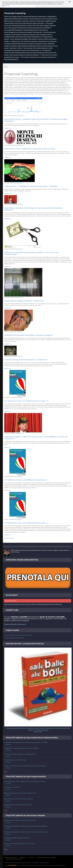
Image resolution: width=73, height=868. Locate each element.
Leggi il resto (7, 128)
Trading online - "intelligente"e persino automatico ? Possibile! (31, 186)
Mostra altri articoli (9, 538)
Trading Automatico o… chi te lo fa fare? (38, 761)
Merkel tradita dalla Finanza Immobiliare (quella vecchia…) (38, 794)
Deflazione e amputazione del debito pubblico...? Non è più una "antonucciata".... (31, 253)
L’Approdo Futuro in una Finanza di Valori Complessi (38, 800)
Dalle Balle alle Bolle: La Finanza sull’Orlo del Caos (38, 806)
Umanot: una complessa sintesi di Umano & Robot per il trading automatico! (38, 767)
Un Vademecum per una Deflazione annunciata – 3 (26, 523)
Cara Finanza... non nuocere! (38, 788)
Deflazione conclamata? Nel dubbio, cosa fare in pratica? (29, 335)
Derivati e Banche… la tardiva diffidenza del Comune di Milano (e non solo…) (38, 783)
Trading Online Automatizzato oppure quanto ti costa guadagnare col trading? (38, 744)
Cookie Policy (23, 857)
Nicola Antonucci (19, 116)
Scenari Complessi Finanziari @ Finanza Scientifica (18, 635)
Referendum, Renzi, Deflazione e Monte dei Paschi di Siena (30, 149)
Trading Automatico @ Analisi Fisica (14, 638)
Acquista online (38, 732)
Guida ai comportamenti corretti (14, 859)
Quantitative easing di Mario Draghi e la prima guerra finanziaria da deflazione (33, 209)
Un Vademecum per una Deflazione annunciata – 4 (26, 480)
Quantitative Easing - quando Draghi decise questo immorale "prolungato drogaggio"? (36, 120)
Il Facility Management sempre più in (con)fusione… (26, 360)
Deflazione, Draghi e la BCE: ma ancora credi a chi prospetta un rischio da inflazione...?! (36, 438)
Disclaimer (31, 857)
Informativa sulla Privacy (10, 857)
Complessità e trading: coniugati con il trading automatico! (38, 755)
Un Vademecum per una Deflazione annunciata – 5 (26, 401)
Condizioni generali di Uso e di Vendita (46, 857)
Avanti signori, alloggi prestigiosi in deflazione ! (24, 301)
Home (6, 67)
